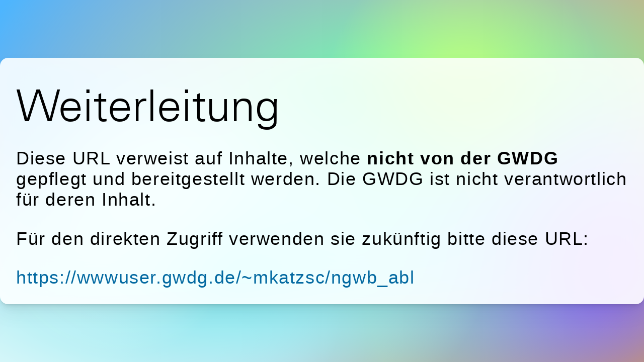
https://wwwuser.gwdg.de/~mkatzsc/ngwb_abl (216, 277)
